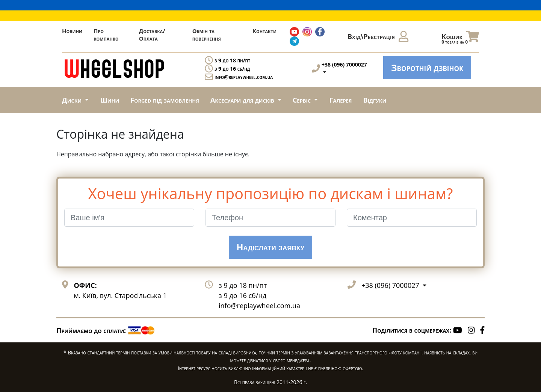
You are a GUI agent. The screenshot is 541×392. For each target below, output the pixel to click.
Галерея (340, 100)
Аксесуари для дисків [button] (243, 100)
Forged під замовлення (165, 100)
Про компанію (106, 35)
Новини (72, 31)
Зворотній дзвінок (427, 67)
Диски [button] (73, 100)
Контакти (264, 31)
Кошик (460, 38)
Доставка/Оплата (152, 35)
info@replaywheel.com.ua (244, 77)
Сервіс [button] (303, 100)
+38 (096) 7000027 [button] (391, 285)
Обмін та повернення (207, 35)
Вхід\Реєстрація (378, 36)
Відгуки (375, 100)
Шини (110, 100)
